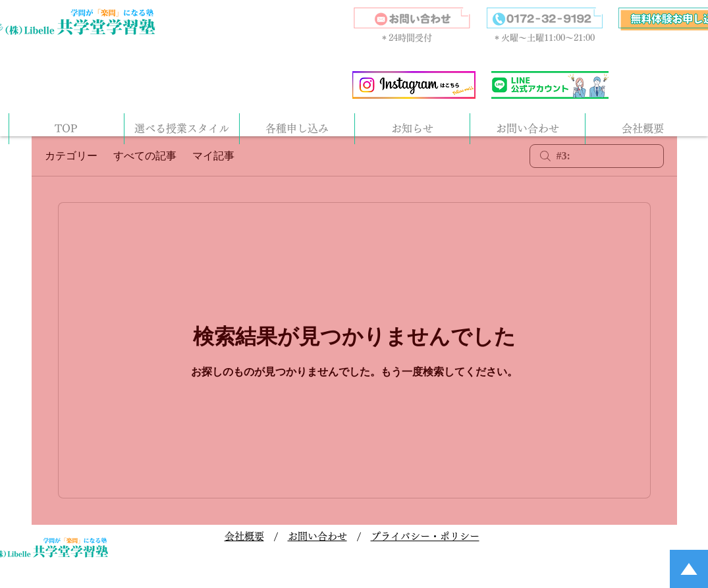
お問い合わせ (317, 536)
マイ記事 (213, 156)
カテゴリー (71, 156)
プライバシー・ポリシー (425, 536)
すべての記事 (145, 156)
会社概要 (244, 536)
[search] (597, 156)
